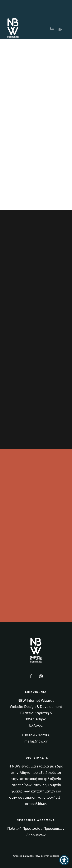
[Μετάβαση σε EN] (60, 30)
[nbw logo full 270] (36, 639)
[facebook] (31, 676)
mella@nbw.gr (36, 741)
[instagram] (41, 676)
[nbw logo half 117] (13, 20)
